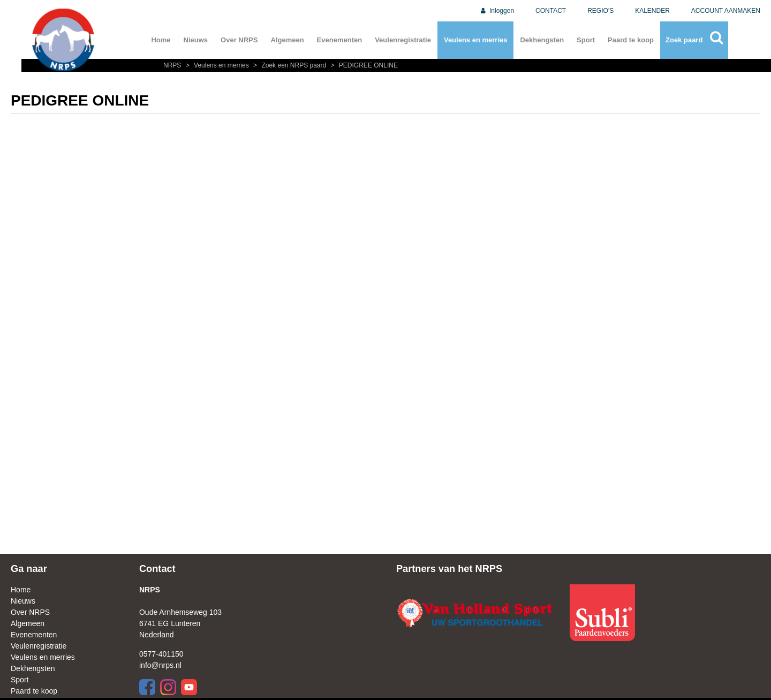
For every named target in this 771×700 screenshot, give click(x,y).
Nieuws (196, 40)
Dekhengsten (542, 40)
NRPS (173, 65)
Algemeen (287, 40)
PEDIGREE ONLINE (363, 65)
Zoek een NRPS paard (289, 65)
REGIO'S (600, 11)
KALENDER (652, 11)
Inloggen (497, 11)
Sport (586, 40)
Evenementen (340, 40)
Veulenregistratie (403, 40)
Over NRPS (239, 40)
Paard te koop (631, 40)
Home (161, 40)
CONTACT (551, 11)
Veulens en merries (476, 40)
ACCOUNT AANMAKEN (726, 11)
